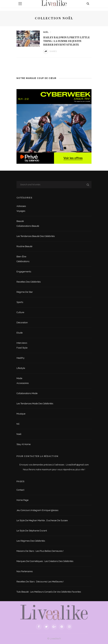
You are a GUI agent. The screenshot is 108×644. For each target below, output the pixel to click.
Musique (21, 414)
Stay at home (24, 444)
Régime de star (25, 292)
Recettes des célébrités (29, 282)
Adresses (21, 206)
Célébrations (23, 261)
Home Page (22, 500)
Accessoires (23, 383)
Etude (20, 333)
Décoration (22, 323)
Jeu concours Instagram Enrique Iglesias (37, 510)
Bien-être (21, 257)
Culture (20, 312)
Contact (20, 490)
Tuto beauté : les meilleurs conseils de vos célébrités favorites (49, 592)
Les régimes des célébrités (31, 541)
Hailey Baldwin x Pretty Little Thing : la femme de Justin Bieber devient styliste (67, 41)
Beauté (20, 221)
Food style (22, 348)
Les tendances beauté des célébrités (36, 236)
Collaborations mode (27, 393)
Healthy (20, 358)
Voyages (21, 211)
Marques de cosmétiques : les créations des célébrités (45, 561)
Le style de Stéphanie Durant (32, 531)
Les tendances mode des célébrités (35, 404)
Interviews (22, 343)
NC (18, 424)
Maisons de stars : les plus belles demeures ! (40, 551)
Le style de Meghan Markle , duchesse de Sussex (42, 520)
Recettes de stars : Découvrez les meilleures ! (40, 582)
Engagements (24, 272)
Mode (19, 378)
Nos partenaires (25, 571)
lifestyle (21, 368)
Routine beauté (24, 246)
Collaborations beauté (28, 226)
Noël (46, 32)
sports (20, 302)
